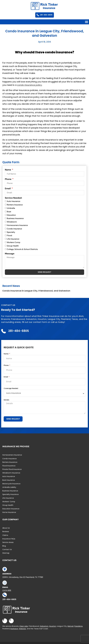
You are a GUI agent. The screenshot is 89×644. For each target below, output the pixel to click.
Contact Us (7, 549)
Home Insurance (9, 512)
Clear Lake (24, 626)
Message (10, 254)
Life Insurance (13, 239)
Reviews (6, 532)
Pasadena (78, 626)
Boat (9, 212)
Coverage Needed (11, 389)
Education (11, 215)
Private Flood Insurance (12, 469)
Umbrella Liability (9, 487)
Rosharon (14, 629)
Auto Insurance (14, 201)
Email (8, 188)
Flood (9, 236)
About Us (6, 528)
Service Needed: (13, 198)
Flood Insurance (9, 466)
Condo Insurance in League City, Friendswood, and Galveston (36, 291)
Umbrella (11, 208)
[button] (87, 22)
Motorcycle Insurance (11, 484)
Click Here (7, 590)
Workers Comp (14, 242)
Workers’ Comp (9, 502)
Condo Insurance (14, 229)
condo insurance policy (29, 85)
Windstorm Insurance (11, 473)
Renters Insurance (15, 205)
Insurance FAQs (9, 539)
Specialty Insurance (11, 494)
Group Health (13, 246)
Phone (8, 179)
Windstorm (12, 222)
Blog (4, 546)
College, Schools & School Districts (22, 249)
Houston (53, 626)
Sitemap (6, 553)
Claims (5, 535)
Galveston (44, 626)
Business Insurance (15, 218)
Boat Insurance (9, 480)
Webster (22, 629)
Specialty (11, 232)
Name (8, 170)
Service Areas (8, 542)
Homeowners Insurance (17, 225)
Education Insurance (11, 509)
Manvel (70, 626)
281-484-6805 (9, 599)
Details (6, 400)
